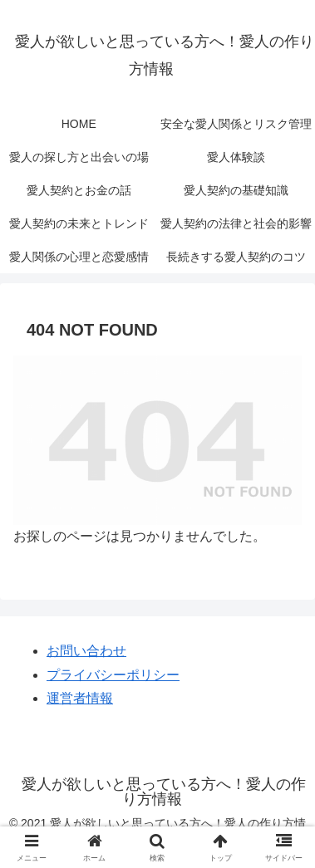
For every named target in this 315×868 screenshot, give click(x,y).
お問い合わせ (86, 651)
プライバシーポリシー (113, 675)
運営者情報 (80, 698)
